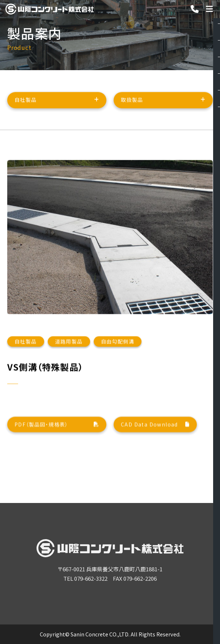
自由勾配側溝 (118, 378)
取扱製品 (132, 103)
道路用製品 (69, 378)
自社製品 (26, 103)
